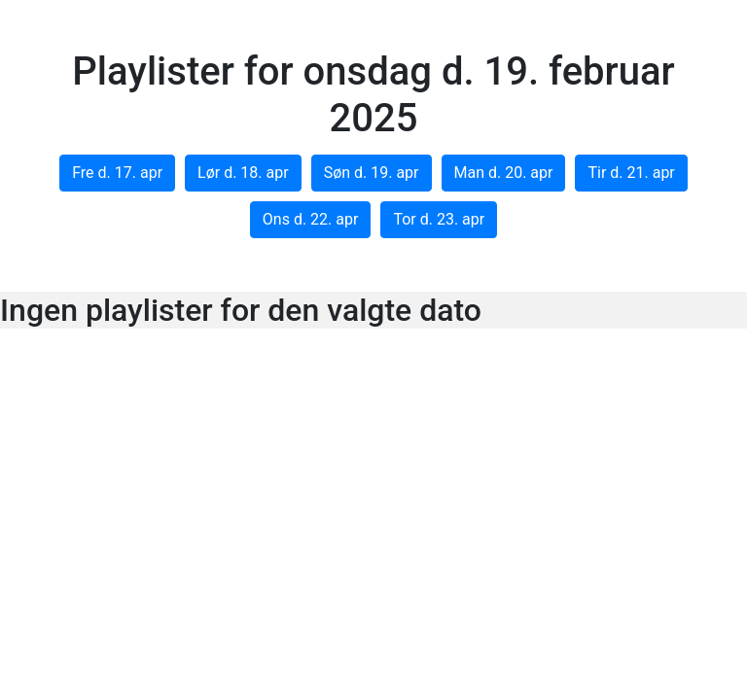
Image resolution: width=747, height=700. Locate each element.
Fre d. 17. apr (117, 173)
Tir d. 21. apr (631, 173)
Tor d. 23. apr (439, 219)
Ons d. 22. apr (311, 219)
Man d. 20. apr (504, 173)
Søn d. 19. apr (372, 173)
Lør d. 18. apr (243, 173)
